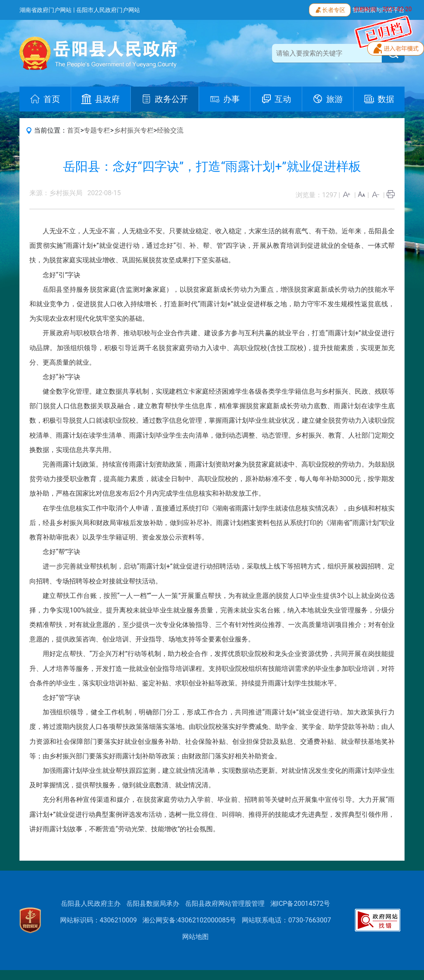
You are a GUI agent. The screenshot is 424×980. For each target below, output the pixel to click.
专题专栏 (97, 130)
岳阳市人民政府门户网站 (108, 10)
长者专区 (330, 9)
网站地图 (195, 937)
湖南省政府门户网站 (46, 10)
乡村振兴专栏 (134, 130)
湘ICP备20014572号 (300, 904)
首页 (74, 130)
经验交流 (170, 130)
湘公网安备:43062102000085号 (189, 920)
